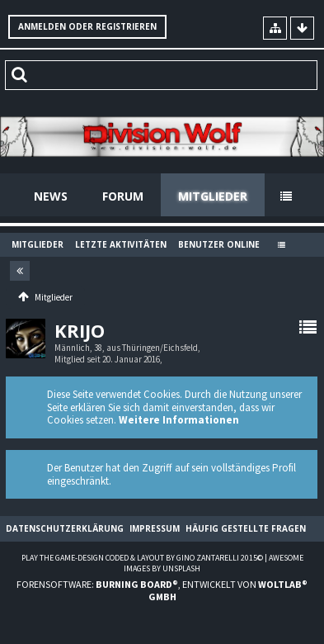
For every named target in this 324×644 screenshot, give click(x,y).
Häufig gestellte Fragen (246, 528)
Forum (123, 196)
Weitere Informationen (179, 420)
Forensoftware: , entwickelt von (162, 590)
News (51, 196)
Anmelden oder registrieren (87, 26)
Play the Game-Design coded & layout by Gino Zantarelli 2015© (142, 558)
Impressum (155, 528)
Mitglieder (213, 196)
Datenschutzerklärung (65, 528)
